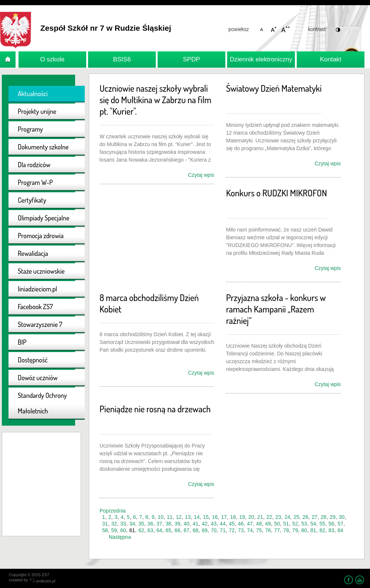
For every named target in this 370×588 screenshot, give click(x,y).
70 (214, 530)
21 (260, 517)
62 (141, 530)
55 (322, 524)
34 (132, 524)
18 (233, 517)
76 (268, 530)
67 (186, 530)
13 (188, 517)
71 (223, 530)
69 (205, 530)
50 (277, 524)
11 (170, 517)
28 (324, 517)
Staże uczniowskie (41, 271)
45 (232, 524)
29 (333, 517)
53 (304, 524)
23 (278, 517)
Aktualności (33, 94)
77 (277, 530)
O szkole (52, 59)
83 (332, 530)
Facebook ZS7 (35, 307)
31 (105, 524)
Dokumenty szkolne (43, 147)
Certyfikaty (32, 200)
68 (196, 530)
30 (342, 517)
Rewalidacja (33, 253)
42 (205, 524)
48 (259, 524)
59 (114, 530)
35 (141, 524)
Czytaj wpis (201, 175)
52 (295, 524)
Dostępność (33, 360)
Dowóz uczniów (38, 378)
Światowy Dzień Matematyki (274, 88)
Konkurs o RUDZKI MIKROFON (277, 193)
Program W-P (35, 182)
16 (215, 517)
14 (197, 517)
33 (123, 524)
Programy (30, 129)
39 (178, 524)
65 (168, 530)
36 (150, 524)
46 (241, 524)
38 (168, 524)
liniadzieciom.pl (37, 289)
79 (295, 530)
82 (322, 530)
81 (313, 530)
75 (259, 530)
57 (340, 524)
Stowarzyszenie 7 (40, 324)
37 (159, 524)
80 (304, 530)
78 (286, 530)
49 (268, 524)
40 (186, 524)
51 (286, 524)
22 (269, 517)
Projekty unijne (37, 111)
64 (159, 530)
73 (241, 530)
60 (123, 530)
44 (223, 524)
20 (251, 517)
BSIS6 (122, 59)
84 (340, 530)
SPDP (191, 59)
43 (214, 524)
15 (206, 517)
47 (250, 524)
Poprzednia (113, 511)
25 (296, 517)
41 (196, 524)
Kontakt (331, 59)
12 (179, 517)
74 (250, 530)
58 (105, 530)
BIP (22, 342)
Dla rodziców (34, 165)
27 (314, 517)
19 (242, 517)
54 (313, 524)
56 (332, 524)
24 (287, 517)
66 (178, 530)
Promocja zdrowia (41, 236)
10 (161, 517)
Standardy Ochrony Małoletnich (42, 403)
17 (224, 517)
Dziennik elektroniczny (261, 59)
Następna (120, 537)
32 (114, 524)
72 (232, 530)
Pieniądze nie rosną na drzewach (155, 409)
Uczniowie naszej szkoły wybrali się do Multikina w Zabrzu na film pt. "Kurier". (155, 100)
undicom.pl (43, 581)
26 (306, 517)
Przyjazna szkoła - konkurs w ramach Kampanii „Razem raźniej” (276, 309)
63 (150, 530)
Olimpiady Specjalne (43, 218)
